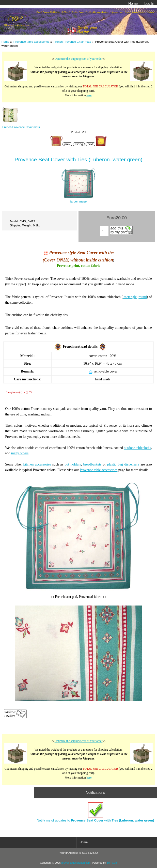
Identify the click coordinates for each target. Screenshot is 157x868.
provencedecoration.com (76, 863)
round (143, 297)
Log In (149, 4)
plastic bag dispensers (123, 464)
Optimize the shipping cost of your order (79, 59)
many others (20, 453)
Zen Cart (112, 863)
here (89, 95)
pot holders (73, 464)
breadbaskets (92, 464)
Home (133, 4)
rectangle (130, 297)
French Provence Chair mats (72, 42)
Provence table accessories (32, 42)
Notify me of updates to (96, 812)
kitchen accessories (37, 464)
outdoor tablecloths (137, 448)
